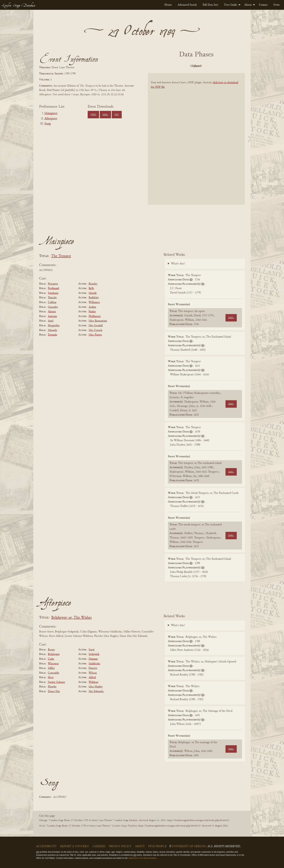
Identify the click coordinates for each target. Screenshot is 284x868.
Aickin (92, 307)
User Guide (231, 5)
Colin (51, 659)
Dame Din (54, 691)
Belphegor (54, 654)
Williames (94, 302)
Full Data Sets (210, 5)
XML (105, 115)
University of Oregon (189, 846)
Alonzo (52, 312)
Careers (99, 846)
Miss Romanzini (98, 321)
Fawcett (93, 668)
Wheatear (53, 664)
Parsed (225, 66)
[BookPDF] (196, 144)
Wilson (93, 673)
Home (168, 5)
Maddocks (94, 664)
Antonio (52, 316)
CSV (117, 115)
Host (51, 677)
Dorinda (52, 335)
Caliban (52, 302)
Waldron (93, 682)
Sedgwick (94, 654)
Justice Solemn (56, 682)
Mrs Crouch (95, 330)
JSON (93, 115)
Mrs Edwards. (96, 691)
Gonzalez (53, 307)
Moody (93, 293)
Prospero (53, 284)
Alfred (92, 677)
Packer (92, 312)
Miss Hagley (96, 687)
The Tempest (61, 256)
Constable (54, 673)
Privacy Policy (120, 846)
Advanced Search (187, 5)
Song (48, 124)
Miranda (52, 330)
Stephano (53, 293)
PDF (166, 66)
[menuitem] (168, 5)
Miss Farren (95, 335)
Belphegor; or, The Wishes (71, 618)
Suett (92, 650)
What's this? (178, 264)
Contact (263, 5)
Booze (51, 650)
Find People (157, 846)
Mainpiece (51, 113)
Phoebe (52, 687)
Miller (51, 668)
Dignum (93, 659)
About (248, 5)
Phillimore (95, 316)
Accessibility (46, 846)
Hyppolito (54, 326)
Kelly (91, 288)
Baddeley (94, 298)
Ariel (51, 321)
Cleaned (205, 66)
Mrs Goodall (96, 326)
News (276, 5)
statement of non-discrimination (142, 858)
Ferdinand (53, 288)
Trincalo (52, 298)
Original (186, 66)
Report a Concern (75, 846)
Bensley (93, 284)
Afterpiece (51, 119)
